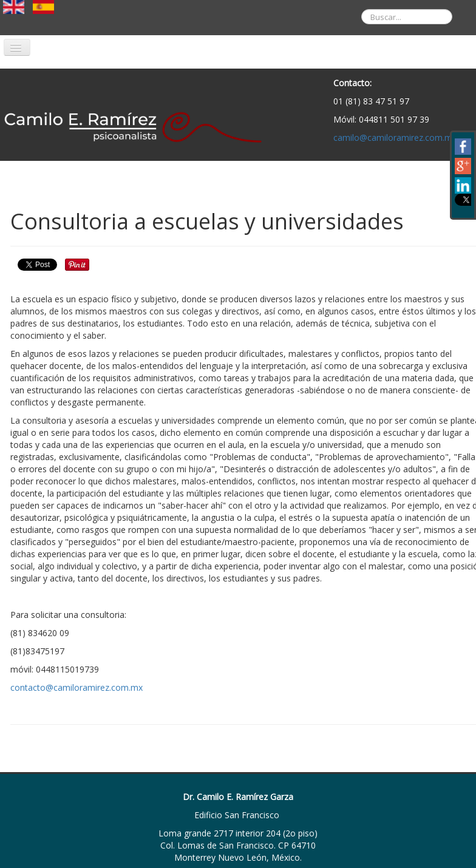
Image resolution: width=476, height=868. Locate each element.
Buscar (352, 0)
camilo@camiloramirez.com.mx (395, 137)
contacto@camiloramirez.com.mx (76, 687)
